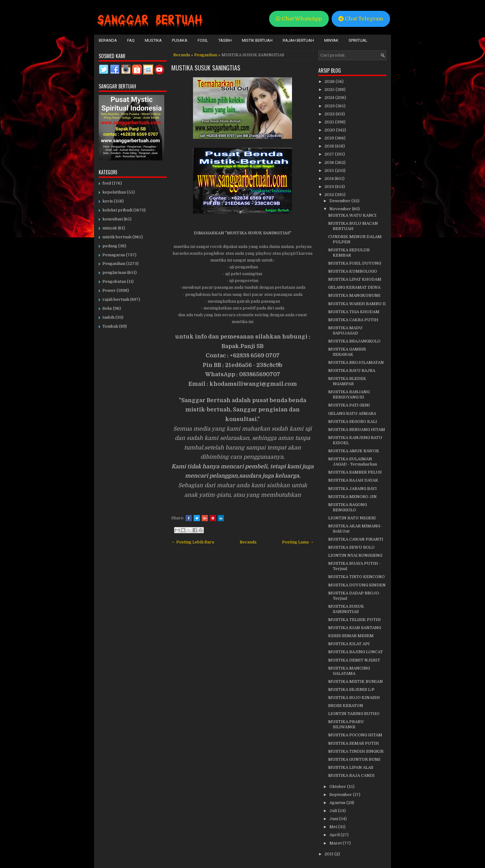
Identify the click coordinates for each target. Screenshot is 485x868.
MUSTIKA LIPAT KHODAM (355, 279)
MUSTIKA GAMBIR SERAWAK (347, 352)
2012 (330, 195)
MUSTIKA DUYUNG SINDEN (357, 585)
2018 (330, 146)
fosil (107, 183)
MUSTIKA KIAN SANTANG (355, 628)
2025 (330, 89)
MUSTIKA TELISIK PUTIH (354, 620)
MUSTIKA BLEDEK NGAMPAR (347, 381)
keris (108, 201)
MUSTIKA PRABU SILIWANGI (346, 724)
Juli (334, 811)
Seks (107, 308)
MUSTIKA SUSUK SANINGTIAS (206, 68)
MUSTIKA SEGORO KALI (353, 421)
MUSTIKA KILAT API (349, 644)
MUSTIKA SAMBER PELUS (355, 472)
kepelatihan (114, 192)
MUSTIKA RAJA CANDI (351, 775)
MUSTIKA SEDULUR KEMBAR (349, 253)
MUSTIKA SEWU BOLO (351, 547)
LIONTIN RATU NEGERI (352, 518)
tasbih (108, 317)
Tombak (110, 326)
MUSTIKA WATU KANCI (352, 215)
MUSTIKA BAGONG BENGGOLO (348, 507)
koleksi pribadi (117, 210)
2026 (330, 81)
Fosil (203, 40)
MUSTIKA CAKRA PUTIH (353, 320)
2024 (330, 98)
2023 (330, 106)
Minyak (331, 40)
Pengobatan (114, 281)
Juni (334, 819)
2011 (329, 854)
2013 (330, 187)
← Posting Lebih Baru (193, 542)
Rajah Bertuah (298, 40)
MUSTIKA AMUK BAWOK (354, 451)
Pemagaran (114, 255)
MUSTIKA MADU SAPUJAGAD (345, 330)
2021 (330, 122)
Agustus (338, 803)
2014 (330, 179)
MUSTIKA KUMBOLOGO (353, 271)
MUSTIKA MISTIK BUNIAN (356, 681)
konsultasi (113, 219)
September (341, 795)
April (335, 835)
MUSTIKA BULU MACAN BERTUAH (353, 226)
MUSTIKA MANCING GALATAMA (349, 671)
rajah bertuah (116, 299)
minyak (110, 228)
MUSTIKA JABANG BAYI (352, 489)
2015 (330, 170)
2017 (330, 154)
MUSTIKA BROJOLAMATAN (356, 362)
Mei (334, 827)
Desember (340, 201)
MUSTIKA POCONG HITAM (355, 735)
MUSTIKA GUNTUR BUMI (354, 759)
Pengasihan (206, 55)
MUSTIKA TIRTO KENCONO (356, 577)
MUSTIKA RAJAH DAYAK (353, 480)
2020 (330, 130)
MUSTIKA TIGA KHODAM (354, 312)
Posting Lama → (298, 542)
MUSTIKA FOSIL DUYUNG (355, 263)
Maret (336, 843)
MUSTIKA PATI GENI (349, 405)
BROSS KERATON (346, 706)
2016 (330, 162)
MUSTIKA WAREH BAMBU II (357, 304)
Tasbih (225, 40)
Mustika (153, 40)
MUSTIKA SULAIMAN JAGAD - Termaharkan (353, 462)
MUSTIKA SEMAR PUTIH (354, 743)
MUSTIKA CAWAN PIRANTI (356, 539)
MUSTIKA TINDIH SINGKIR (356, 751)
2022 (330, 114)
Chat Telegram (361, 19)
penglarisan (114, 272)
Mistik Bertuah (257, 40)
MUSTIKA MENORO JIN (352, 497)
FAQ (131, 40)
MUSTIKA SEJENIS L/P (351, 689)
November (341, 209)
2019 (330, 138)
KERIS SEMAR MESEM (351, 636)
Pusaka (180, 40)
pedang (110, 246)
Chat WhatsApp (299, 19)
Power (109, 290)
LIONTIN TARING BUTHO (354, 714)
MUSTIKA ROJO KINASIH (354, 698)
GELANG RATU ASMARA (352, 413)
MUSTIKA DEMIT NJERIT (354, 660)
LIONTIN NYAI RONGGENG (355, 555)
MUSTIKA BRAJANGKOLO (354, 341)
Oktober (338, 787)
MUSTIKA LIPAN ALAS (351, 767)
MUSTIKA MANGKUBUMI (354, 295)
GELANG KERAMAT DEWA (354, 287)
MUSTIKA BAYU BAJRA (352, 370)
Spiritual (358, 40)
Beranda (108, 40)
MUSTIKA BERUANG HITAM (357, 430)
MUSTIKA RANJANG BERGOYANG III (349, 394)
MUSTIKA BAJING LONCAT (356, 652)
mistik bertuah (117, 237)
